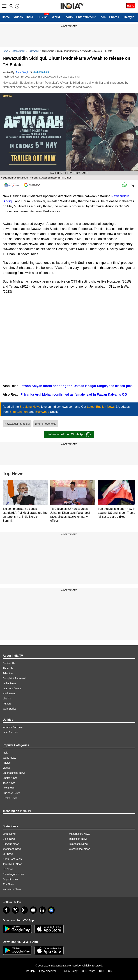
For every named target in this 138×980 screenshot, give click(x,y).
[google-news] (51, 910)
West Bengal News (80, 849)
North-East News (12, 859)
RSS (111, 971)
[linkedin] (42, 910)
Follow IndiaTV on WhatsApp (69, 434)
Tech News (9, 783)
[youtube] (33, 910)
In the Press (9, 683)
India (30, 17)
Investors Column (12, 688)
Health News (10, 798)
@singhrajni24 (41, 72)
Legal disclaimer (48, 971)
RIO (101, 971)
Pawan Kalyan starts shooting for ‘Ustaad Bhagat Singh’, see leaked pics (76, 386)
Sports (68, 17)
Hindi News (9, 693)
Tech (102, 17)
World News (9, 758)
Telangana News (78, 844)
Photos (114, 17)
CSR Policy (88, 971)
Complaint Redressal (14, 678)
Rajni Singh (22, 72)
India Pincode (10, 732)
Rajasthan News (78, 839)
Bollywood (34, 51)
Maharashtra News (80, 834)
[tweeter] (15, 910)
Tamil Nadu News (12, 864)
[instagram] (24, 910)
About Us (8, 668)
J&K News (9, 884)
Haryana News (11, 844)
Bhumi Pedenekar (46, 424)
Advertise (8, 673)
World (56, 17)
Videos (18, 17)
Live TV (7, 699)
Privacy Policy (70, 971)
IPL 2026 (42, 17)
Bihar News (9, 834)
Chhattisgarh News (13, 874)
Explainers (9, 788)
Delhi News (9, 839)
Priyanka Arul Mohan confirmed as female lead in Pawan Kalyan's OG (74, 395)
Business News (11, 793)
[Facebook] (6, 910)
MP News (8, 854)
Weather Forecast (13, 727)
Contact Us (9, 663)
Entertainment (86, 17)
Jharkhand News (12, 849)
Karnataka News (12, 889)
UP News (8, 869)
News (5, 51)
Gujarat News (10, 879)
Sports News (10, 778)
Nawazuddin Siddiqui (17, 424)
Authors (7, 704)
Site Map (30, 971)
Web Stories (10, 709)
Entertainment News (14, 773)
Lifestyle (128, 17)
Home (6, 17)
